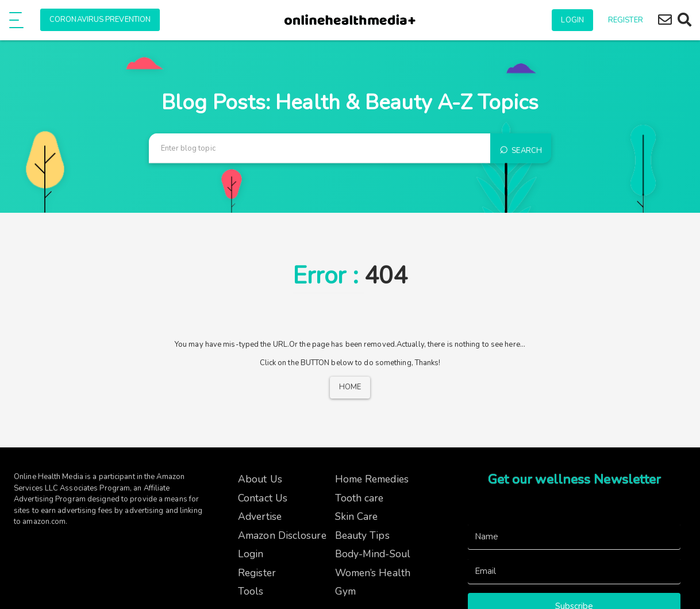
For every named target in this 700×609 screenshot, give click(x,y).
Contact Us (263, 498)
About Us (260, 479)
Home (350, 387)
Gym (345, 591)
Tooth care (359, 498)
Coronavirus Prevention (100, 20)
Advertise (260, 516)
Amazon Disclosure (282, 535)
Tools (251, 591)
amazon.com (44, 522)
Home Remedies (372, 479)
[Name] (574, 537)
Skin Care (357, 516)
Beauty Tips (362, 535)
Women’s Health (373, 573)
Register (626, 20)
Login (572, 20)
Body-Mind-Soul (373, 554)
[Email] (574, 571)
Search (521, 148)
